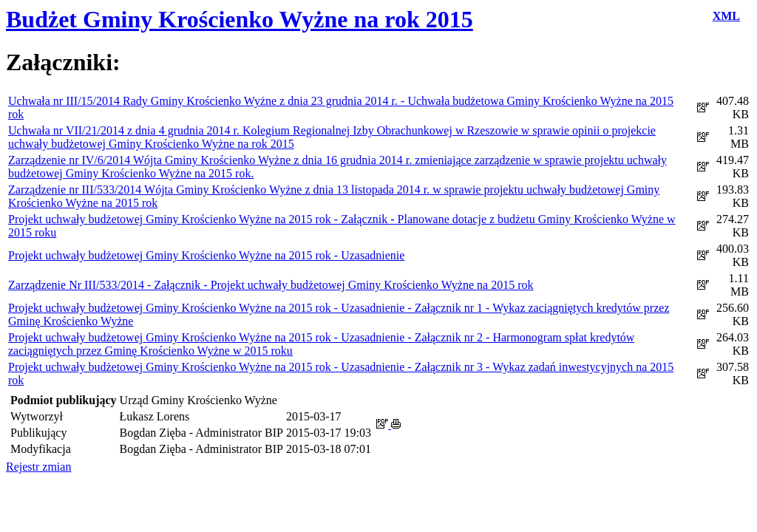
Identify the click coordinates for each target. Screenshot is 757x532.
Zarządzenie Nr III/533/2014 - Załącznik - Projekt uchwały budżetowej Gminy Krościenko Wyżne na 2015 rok (271, 285)
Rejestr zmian (38, 467)
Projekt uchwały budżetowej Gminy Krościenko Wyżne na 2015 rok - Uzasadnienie (206, 255)
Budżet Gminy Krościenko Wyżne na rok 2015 (240, 19)
